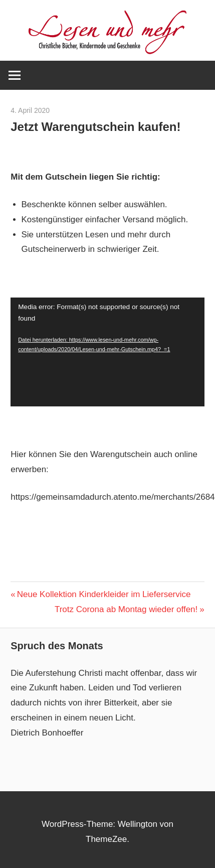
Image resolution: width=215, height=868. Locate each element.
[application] (107, 352)
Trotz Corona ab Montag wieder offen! (126, 609)
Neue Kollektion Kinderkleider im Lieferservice (104, 594)
